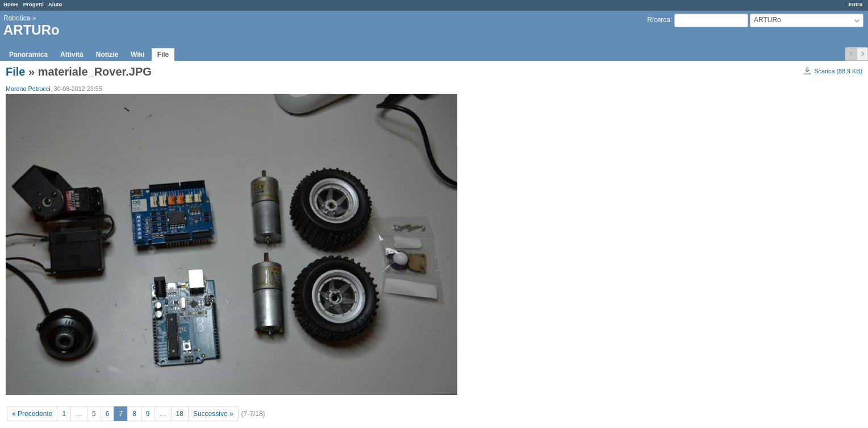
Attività (72, 55)
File (163, 55)
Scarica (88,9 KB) (838, 71)
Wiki (138, 55)
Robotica (17, 18)
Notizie (107, 55)
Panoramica (28, 55)
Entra (855, 4)
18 (180, 414)
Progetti (34, 4)
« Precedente (32, 414)
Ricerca (659, 20)
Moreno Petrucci (28, 89)
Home (11, 4)
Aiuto (55, 4)
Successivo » (213, 414)
